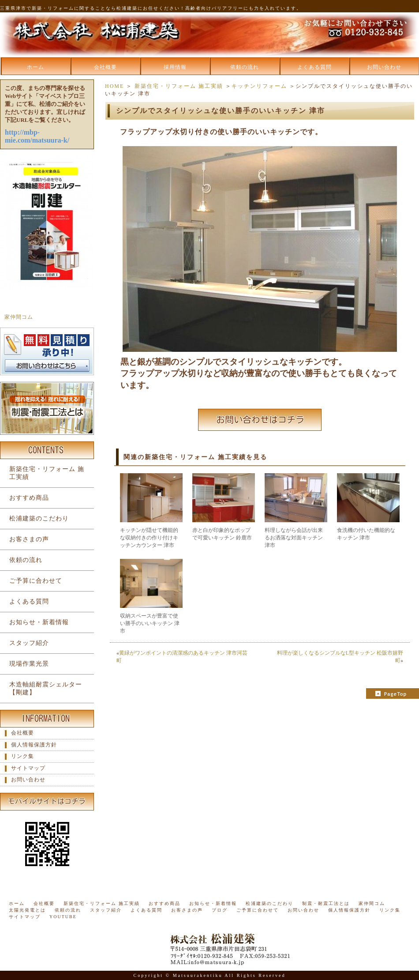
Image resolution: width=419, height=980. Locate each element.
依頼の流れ (245, 67)
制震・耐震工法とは (326, 903)
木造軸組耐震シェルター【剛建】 (46, 688)
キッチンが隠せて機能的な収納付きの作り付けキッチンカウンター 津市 (149, 538)
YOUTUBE (63, 917)
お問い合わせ (384, 67)
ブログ (220, 910)
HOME (114, 86)
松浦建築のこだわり (39, 518)
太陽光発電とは (27, 910)
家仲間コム (19, 317)
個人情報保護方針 (34, 745)
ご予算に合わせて (36, 581)
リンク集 (22, 756)
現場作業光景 (29, 664)
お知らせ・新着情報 (39, 622)
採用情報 (175, 67)
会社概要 (105, 67)
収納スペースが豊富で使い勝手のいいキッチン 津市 (150, 623)
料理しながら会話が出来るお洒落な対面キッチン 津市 (294, 538)
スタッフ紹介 (29, 643)
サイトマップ (28, 768)
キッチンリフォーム (259, 86)
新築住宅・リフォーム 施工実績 (179, 86)
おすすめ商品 (29, 498)
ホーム (36, 67)
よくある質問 (314, 67)
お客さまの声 (29, 539)
